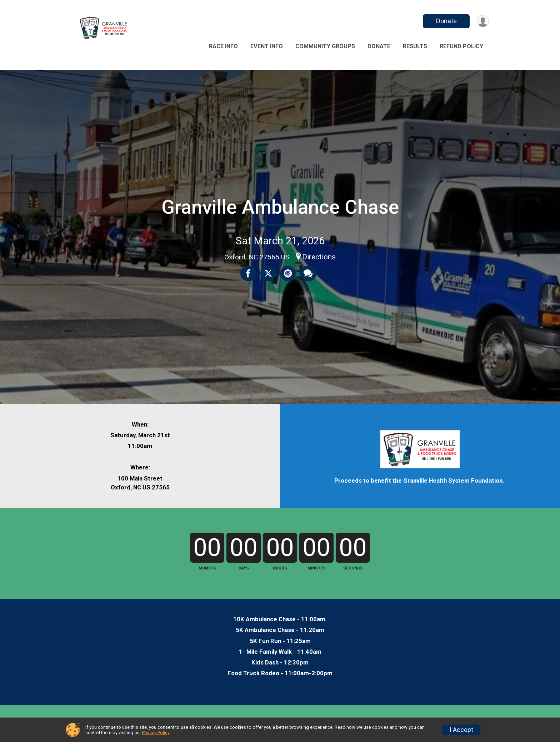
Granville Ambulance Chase (280, 207)
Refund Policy (461, 46)
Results (415, 46)
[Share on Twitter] (268, 274)
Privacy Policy (156, 733)
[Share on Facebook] (249, 274)
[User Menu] (482, 21)
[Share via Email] (287, 274)
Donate (445, 21)
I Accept (461, 730)
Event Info (267, 46)
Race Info (223, 46)
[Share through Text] (307, 274)
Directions (319, 257)
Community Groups (325, 46)
